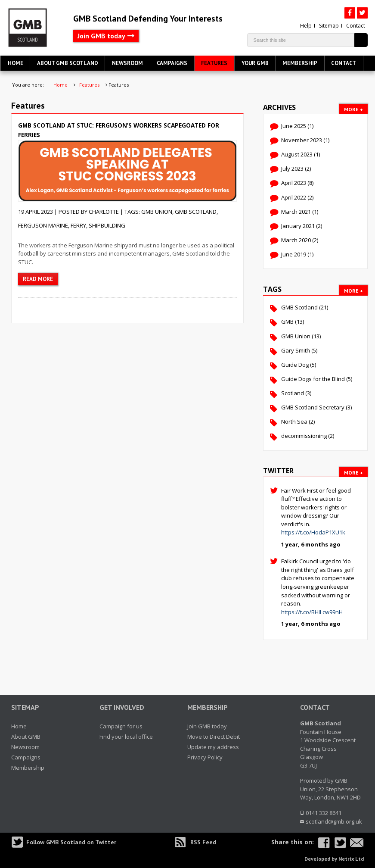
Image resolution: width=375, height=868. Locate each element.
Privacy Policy (205, 757)
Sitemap (329, 26)
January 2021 (298, 226)
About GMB (26, 737)
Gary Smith (296, 350)
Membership (300, 63)
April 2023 (294, 183)
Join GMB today (101, 36)
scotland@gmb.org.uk (334, 821)
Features (214, 63)
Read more (38, 279)
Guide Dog (295, 365)
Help (306, 26)
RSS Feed (203, 842)
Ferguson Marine (43, 225)
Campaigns (172, 63)
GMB (287, 322)
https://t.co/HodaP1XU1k (313, 532)
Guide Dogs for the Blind (313, 379)
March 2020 (296, 240)
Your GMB (255, 63)
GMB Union (157, 212)
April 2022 (294, 197)
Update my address (213, 747)
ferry (78, 225)
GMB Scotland (196, 212)
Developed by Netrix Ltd (334, 859)
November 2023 (302, 140)
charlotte (104, 212)
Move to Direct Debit (214, 737)
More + (353, 109)
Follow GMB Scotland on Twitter (71, 842)
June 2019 (294, 254)
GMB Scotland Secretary (313, 407)
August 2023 (297, 154)
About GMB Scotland (68, 63)
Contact (356, 26)
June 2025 (294, 126)
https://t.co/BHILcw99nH (312, 612)
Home (15, 63)
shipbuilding (107, 225)
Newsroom (127, 63)
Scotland (293, 393)
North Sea (294, 422)
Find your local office (126, 737)
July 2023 (292, 169)
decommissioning (304, 436)
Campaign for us (121, 726)
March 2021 (296, 212)
